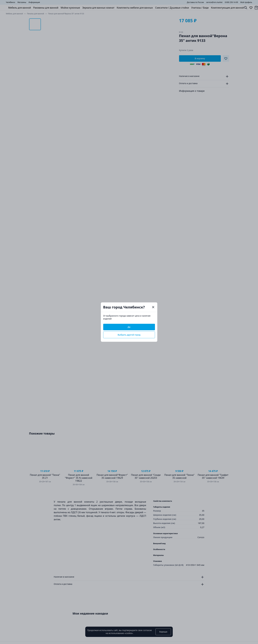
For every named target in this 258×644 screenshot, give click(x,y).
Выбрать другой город (129, 335)
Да (129, 327)
